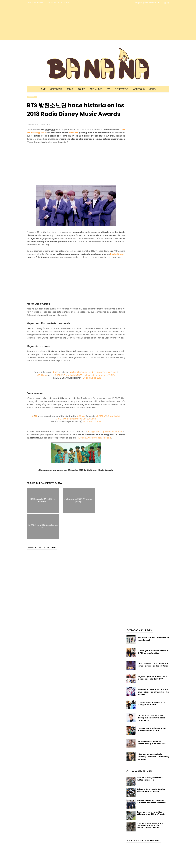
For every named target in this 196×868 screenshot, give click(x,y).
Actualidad (96, 89)
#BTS (55, 372)
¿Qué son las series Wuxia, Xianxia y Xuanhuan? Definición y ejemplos (153, 731)
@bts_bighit (70, 375)
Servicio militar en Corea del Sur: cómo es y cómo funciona (151, 776)
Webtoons (139, 89)
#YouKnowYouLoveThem (104, 372)
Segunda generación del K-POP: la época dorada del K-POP (153, 652)
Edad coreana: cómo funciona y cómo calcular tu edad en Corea (153, 639)
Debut (70, 89)
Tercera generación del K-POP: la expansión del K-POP (152, 704)
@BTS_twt (82, 375)
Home (42, 89)
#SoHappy (42, 375)
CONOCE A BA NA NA (36, 3)
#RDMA (59, 375)
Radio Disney (117, 254)
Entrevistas (121, 89)
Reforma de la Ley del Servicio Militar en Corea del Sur (151, 764)
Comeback (56, 89)
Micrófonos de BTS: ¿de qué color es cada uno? (153, 613)
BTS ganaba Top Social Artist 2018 (105, 432)
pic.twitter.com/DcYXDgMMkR (81, 419)
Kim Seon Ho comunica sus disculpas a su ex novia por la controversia (151, 692)
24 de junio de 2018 (92, 378)
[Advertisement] (49, 23)
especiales (32, 97)
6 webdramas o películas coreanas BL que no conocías (151, 717)
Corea (153, 89)
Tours (81, 89)
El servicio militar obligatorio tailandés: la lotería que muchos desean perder (150, 800)
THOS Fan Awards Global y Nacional (94, 438)
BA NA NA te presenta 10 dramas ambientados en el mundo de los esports (153, 666)
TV (108, 89)
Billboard (74, 133)
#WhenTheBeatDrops (80, 372)
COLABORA (51, 3)
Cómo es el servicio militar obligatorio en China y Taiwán (151, 787)
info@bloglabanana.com (146, 3)
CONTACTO (63, 3)
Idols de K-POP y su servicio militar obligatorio (150, 753)
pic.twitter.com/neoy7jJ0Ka (101, 375)
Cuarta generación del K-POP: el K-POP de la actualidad (153, 626)
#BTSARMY (101, 416)
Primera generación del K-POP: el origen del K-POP (152, 678)
